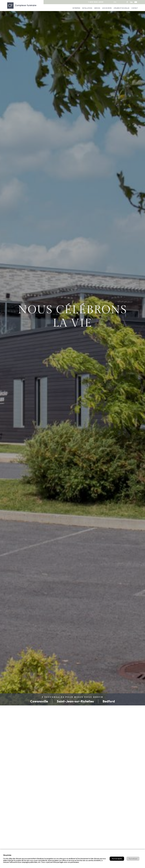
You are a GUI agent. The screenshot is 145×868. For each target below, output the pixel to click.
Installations (87, 8)
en (115, 2)
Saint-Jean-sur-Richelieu (75, 701)
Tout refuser (133, 859)
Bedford (109, 701)
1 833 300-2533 (96, 2)
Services (97, 8)
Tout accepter (117, 859)
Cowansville (39, 701)
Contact (135, 8)
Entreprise (76, 8)
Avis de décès (107, 8)
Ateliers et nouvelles (122, 8)
